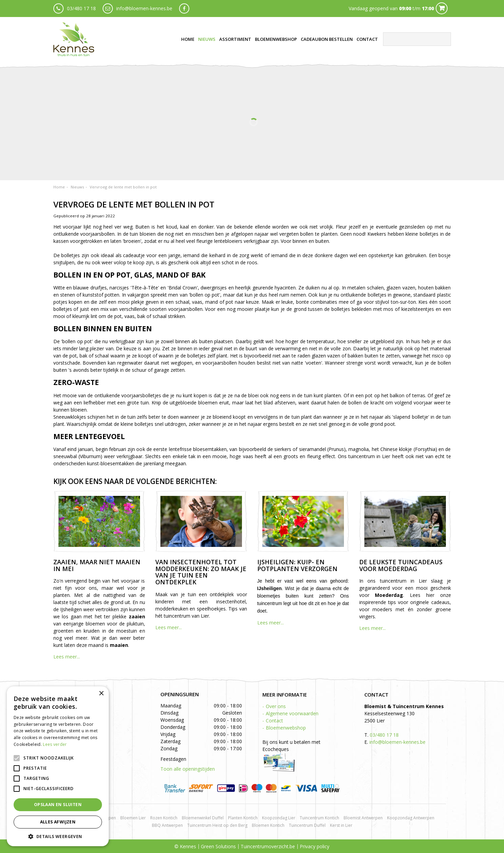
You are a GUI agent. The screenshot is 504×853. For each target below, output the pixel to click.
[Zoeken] (417, 39)
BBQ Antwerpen (167, 825)
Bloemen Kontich (268, 825)
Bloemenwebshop (286, 728)
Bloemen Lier (133, 818)
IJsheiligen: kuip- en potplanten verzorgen (297, 565)
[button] (58, 836)
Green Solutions (218, 846)
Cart (442, 8)
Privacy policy (315, 846)
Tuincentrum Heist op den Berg (217, 825)
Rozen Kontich (164, 818)
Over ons (276, 706)
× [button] (101, 694)
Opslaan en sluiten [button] (58, 805)
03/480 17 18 (81, 8)
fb (184, 9)
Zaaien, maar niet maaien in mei (97, 565)
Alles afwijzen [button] (58, 822)
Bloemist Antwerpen (363, 818)
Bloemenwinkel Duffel (203, 818)
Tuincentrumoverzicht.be (268, 846)
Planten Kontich (243, 818)
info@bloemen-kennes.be (144, 8)
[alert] (58, 766)
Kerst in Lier (341, 825)
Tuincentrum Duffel (307, 825)
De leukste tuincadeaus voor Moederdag (401, 565)
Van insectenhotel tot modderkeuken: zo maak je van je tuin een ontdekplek (201, 572)
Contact (274, 721)
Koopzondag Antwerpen (411, 818)
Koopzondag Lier (279, 818)
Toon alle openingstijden (188, 769)
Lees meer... (67, 657)
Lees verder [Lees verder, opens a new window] (55, 744)
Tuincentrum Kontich (319, 818)
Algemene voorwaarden (292, 713)
